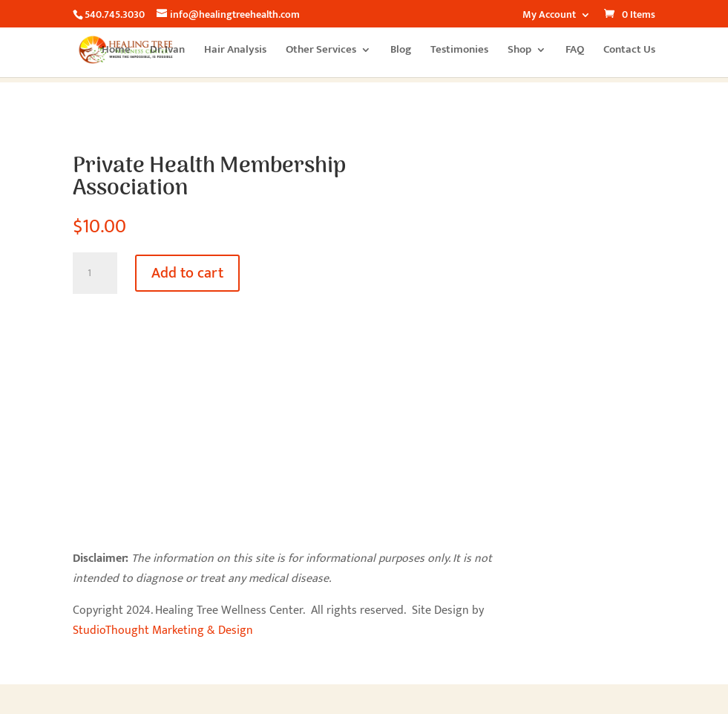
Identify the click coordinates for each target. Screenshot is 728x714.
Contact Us (629, 52)
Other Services (321, 52)
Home (116, 52)
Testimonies (459, 52)
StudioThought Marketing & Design (163, 631)
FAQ (575, 52)
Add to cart (187, 273)
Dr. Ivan (167, 52)
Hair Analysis (235, 52)
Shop (519, 52)
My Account (549, 16)
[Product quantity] (95, 273)
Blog (401, 52)
